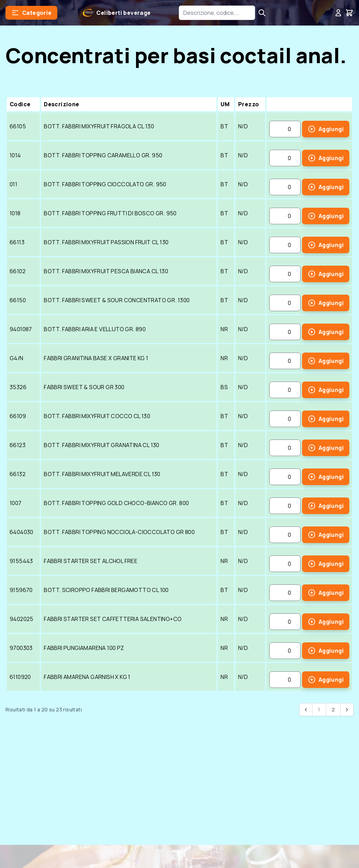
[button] (31, 13)
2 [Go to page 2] (333, 709)
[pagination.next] (347, 710)
